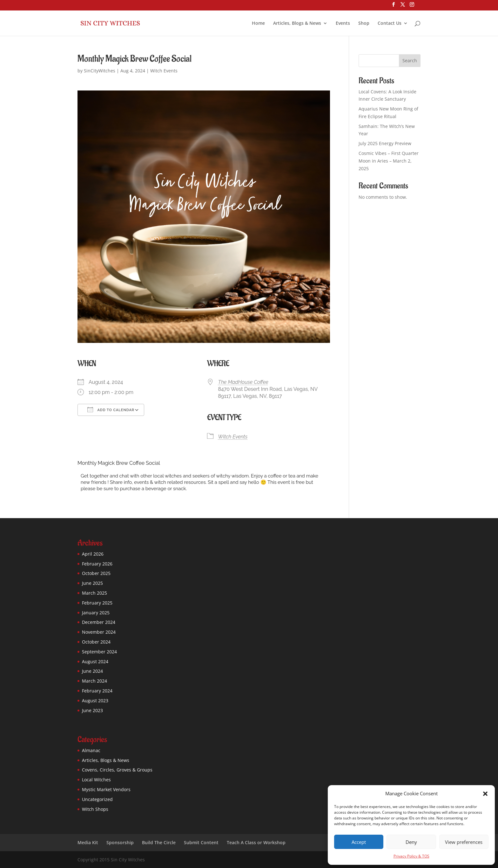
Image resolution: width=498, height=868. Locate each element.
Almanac (91, 750)
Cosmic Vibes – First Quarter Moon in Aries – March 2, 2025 (389, 161)
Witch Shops (95, 809)
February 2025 (97, 603)
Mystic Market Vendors (106, 789)
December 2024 (99, 622)
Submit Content (201, 842)
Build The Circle (159, 842)
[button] (485, 794)
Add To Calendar (111, 410)
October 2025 (96, 573)
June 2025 (92, 583)
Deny (411, 842)
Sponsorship (120, 842)
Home (258, 23)
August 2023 (95, 701)
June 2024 (92, 671)
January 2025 (96, 613)
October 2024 (96, 642)
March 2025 (94, 593)
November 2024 (99, 632)
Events (343, 23)
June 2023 (92, 710)
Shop (364, 23)
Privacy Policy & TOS (411, 856)
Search (410, 60)
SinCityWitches (100, 71)
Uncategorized (97, 799)
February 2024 (97, 691)
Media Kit (88, 842)
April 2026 (93, 554)
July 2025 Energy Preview (385, 143)
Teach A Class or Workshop (256, 842)
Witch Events (164, 71)
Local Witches (96, 780)
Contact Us (390, 23)
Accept (359, 842)
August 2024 (95, 661)
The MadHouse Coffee (243, 382)
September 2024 (99, 652)
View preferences (464, 842)
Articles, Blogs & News (297, 23)
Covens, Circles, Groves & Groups (117, 770)
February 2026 (97, 564)
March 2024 (94, 681)
